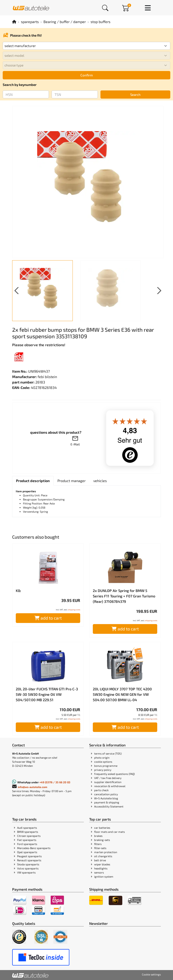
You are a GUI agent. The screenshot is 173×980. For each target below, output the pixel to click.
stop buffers (100, 22)
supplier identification (108, 782)
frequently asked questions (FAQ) (114, 774)
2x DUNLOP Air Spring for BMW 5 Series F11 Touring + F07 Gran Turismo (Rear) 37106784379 (124, 596)
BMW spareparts (28, 832)
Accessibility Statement (109, 806)
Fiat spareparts (27, 840)
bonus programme (106, 766)
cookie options (103, 762)
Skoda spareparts (28, 864)
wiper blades (102, 864)
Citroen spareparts (29, 836)
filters (98, 844)
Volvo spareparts (28, 868)
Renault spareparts (29, 860)
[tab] (33, 481)
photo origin (102, 757)
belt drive (100, 860)
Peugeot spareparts (29, 856)
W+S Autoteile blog (106, 798)
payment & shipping (107, 802)
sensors (99, 872)
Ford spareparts (27, 844)
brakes (98, 836)
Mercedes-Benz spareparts (34, 848)
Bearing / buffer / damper (65, 22)
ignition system (104, 876)
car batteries (102, 828)
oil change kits (103, 856)
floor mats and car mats (109, 832)
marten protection (106, 852)
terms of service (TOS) (108, 753)
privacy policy (103, 770)
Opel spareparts (27, 852)
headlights (101, 868)
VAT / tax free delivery (108, 778)
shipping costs (74, 610)
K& (18, 591)
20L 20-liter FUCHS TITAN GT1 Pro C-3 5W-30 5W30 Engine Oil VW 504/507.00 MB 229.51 (47, 694)
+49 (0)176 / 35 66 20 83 (55, 782)
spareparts (30, 22)
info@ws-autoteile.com (33, 787)
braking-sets (102, 840)
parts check (101, 790)
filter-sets (100, 848)
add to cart (48, 618)
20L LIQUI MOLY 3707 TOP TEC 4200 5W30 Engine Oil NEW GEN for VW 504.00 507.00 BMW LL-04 (122, 694)
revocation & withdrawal (110, 786)
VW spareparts (26, 872)
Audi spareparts (27, 828)
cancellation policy (106, 794)
